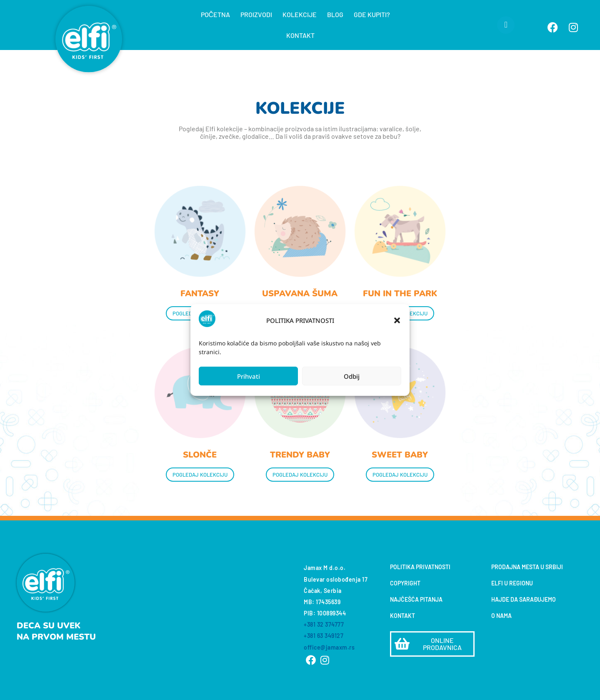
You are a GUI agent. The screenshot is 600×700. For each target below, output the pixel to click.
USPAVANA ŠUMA (300, 294)
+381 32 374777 (324, 624)
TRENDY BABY (300, 455)
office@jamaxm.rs (329, 647)
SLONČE (200, 455)
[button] (397, 320)
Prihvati (249, 376)
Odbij (352, 376)
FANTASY (200, 294)
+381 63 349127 (324, 636)
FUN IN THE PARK (400, 294)
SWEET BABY (400, 455)
